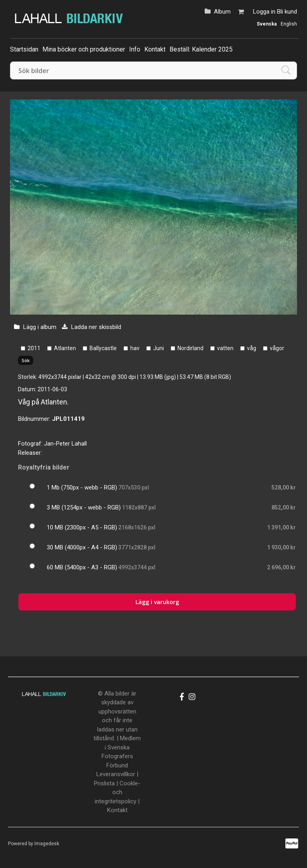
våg (252, 348)
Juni (158, 348)
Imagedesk (47, 844)
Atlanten (65, 348)
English (289, 24)
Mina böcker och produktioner (84, 49)
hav (135, 348)
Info (135, 49)
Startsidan (24, 49)
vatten (225, 348)
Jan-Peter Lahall (65, 444)
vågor (277, 348)
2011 (34, 348)
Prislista (104, 783)
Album (222, 12)
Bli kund (287, 12)
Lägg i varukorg (157, 602)
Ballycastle (103, 348)
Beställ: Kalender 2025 (201, 49)
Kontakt (155, 49)
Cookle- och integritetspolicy (118, 792)
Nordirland (190, 348)
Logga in (264, 12)
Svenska (267, 24)
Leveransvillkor (116, 774)
